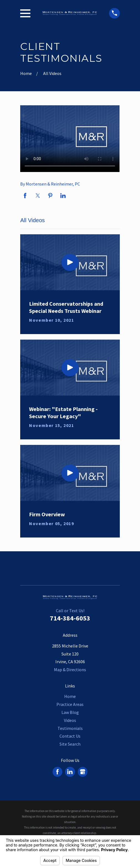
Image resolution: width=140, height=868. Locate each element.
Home (70, 696)
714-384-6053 (70, 618)
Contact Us (70, 736)
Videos (70, 720)
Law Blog (70, 712)
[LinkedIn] (70, 772)
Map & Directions (70, 670)
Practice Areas (70, 704)
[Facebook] (57, 772)
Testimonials (70, 728)
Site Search (70, 744)
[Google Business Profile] (83, 772)
